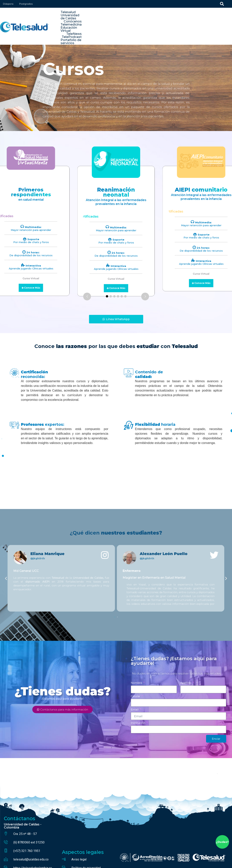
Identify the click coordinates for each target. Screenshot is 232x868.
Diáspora (8, 4)
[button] (6, 557)
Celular (136, 675)
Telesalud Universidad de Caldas (107, 15)
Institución (138, 702)
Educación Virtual (197, 15)
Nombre (137, 662)
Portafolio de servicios (212, 19)
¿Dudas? (222, 842)
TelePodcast (181, 19)
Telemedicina (169, 15)
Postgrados (26, 4)
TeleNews (222, 15)
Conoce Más (117, 267)
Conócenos (146, 15)
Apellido (186, 662)
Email (135, 688)
